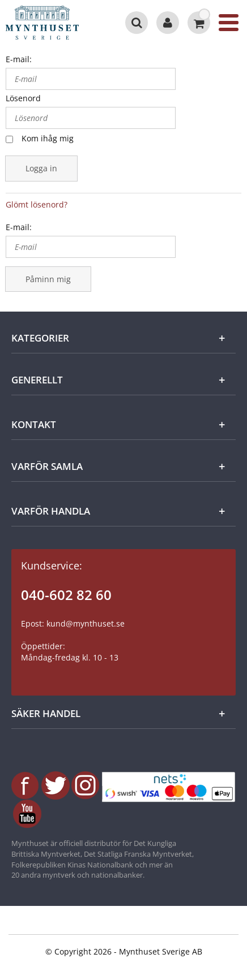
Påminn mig (48, 279)
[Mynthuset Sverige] (53, 23)
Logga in (41, 168)
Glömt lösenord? (37, 204)
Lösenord (23, 98)
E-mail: (19, 59)
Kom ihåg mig (48, 138)
